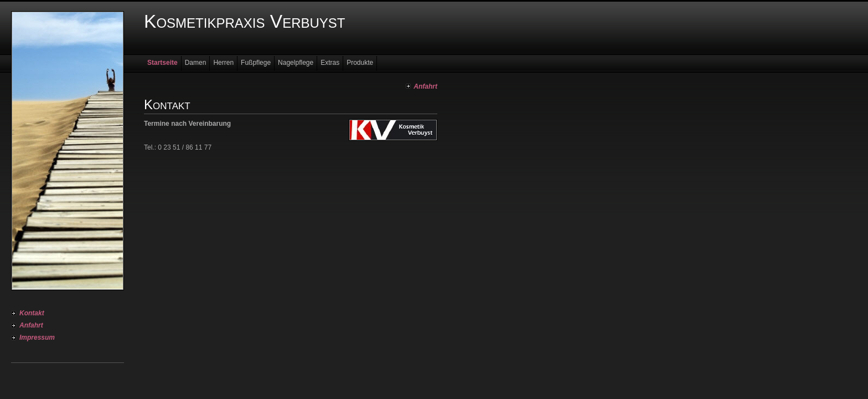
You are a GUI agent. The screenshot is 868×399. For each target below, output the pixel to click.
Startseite (162, 63)
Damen (196, 63)
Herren (223, 63)
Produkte (360, 63)
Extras (330, 63)
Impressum (37, 337)
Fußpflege (256, 63)
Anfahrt (31, 325)
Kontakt (32, 313)
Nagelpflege (296, 63)
